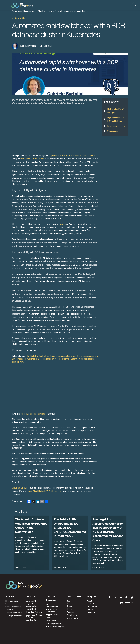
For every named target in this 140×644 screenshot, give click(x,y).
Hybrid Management (13, 607)
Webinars (70, 612)
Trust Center (51, 621)
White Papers (72, 615)
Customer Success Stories (74, 605)
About (89, 601)
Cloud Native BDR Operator (32, 159)
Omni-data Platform (34, 612)
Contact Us (91, 613)
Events (69, 609)
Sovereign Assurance (14, 616)
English (127, 603)
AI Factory (9, 610)
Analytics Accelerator (14, 613)
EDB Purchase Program (55, 627)
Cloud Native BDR (20, 488)
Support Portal (52, 615)
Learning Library (73, 618)
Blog (68, 601)
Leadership (91, 604)
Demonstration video (116, 126)
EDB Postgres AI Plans (55, 624)
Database (9, 604)
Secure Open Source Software (34, 616)
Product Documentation (52, 605)
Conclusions (113, 131)
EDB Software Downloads (52, 611)
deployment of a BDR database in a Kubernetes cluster (73, 155)
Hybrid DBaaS (31, 609)
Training (49, 618)
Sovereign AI (31, 601)
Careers (90, 610)
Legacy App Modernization (32, 605)
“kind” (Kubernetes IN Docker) (33, 414)
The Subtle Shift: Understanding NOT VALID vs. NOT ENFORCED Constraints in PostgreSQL (70, 528)
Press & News (92, 607)
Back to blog (20, 18)
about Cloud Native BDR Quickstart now (40, 491)
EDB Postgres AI (12, 601)
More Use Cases (32, 620)
